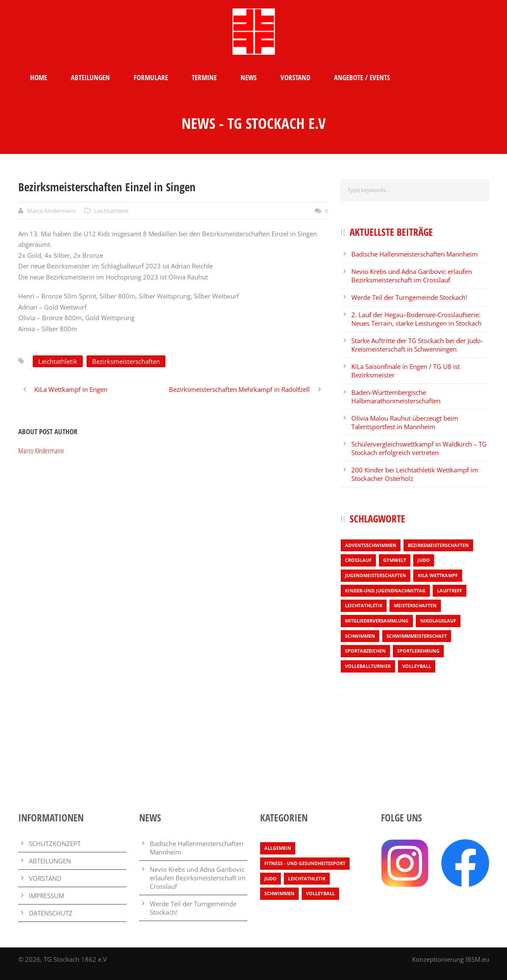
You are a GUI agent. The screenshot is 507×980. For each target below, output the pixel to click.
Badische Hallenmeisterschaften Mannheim (415, 254)
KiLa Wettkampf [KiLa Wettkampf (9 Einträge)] (438, 575)
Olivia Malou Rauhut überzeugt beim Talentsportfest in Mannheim (405, 422)
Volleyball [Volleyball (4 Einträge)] (417, 666)
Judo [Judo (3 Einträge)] (424, 560)
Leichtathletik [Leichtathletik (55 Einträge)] (364, 605)
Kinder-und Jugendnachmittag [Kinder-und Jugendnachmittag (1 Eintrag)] (385, 591)
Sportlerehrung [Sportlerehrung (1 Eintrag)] (418, 651)
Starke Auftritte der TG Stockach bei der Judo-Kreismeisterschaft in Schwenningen (417, 345)
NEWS (249, 77)
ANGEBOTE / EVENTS (362, 77)
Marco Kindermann (52, 211)
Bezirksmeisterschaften (126, 361)
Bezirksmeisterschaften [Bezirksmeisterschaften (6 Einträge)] (438, 545)
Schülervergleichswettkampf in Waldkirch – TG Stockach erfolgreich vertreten (419, 448)
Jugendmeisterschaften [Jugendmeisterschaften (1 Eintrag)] (375, 575)
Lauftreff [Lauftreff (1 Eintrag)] (450, 591)
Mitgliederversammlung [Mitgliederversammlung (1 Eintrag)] (377, 621)
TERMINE (204, 77)
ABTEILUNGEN (90, 77)
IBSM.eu (477, 959)
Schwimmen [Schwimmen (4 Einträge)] (360, 636)
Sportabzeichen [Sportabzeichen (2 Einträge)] (365, 651)
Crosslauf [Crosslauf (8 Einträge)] (358, 560)
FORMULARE (151, 77)
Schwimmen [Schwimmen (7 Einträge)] (279, 893)
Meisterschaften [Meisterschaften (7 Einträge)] (415, 605)
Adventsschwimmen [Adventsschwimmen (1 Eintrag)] (371, 545)
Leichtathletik (111, 211)
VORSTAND (295, 77)
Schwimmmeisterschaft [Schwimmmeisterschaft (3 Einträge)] (417, 636)
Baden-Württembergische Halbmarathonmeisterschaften (396, 396)
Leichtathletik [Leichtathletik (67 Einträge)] (307, 878)
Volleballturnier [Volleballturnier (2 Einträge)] (368, 666)
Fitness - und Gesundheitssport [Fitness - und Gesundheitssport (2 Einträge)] (305, 863)
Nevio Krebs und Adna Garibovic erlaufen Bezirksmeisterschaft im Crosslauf (412, 276)
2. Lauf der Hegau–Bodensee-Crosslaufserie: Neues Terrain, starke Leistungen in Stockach (416, 319)
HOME (39, 77)
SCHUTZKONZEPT (55, 843)
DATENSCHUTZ (51, 913)
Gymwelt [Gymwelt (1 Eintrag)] (395, 560)
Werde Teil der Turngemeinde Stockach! (409, 297)
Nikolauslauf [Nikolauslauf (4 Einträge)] (438, 621)
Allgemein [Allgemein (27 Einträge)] (278, 848)
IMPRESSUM (46, 896)
